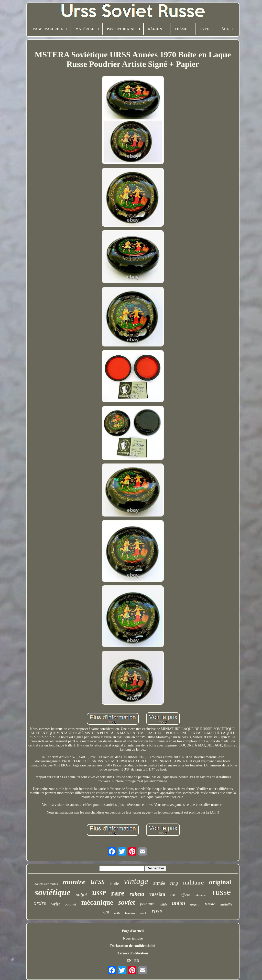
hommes (130, 913)
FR (137, 961)
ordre (40, 903)
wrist (56, 904)
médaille (226, 904)
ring (174, 883)
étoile (114, 884)
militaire (193, 882)
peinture (147, 904)
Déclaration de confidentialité (133, 946)
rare (118, 893)
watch (143, 913)
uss (173, 895)
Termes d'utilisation (133, 953)
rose (157, 911)
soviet (127, 902)
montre (74, 882)
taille (117, 913)
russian (157, 894)
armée (159, 883)
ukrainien (201, 895)
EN (129, 961)
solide (163, 904)
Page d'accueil (133, 931)
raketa (137, 894)
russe (222, 892)
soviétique (53, 892)
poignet (70, 904)
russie (210, 904)
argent (195, 904)
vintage (136, 881)
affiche (185, 895)
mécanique (97, 902)
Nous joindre (133, 938)
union (178, 903)
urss (98, 881)
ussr (99, 893)
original (220, 882)
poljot (81, 894)
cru (106, 912)
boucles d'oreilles (46, 884)
